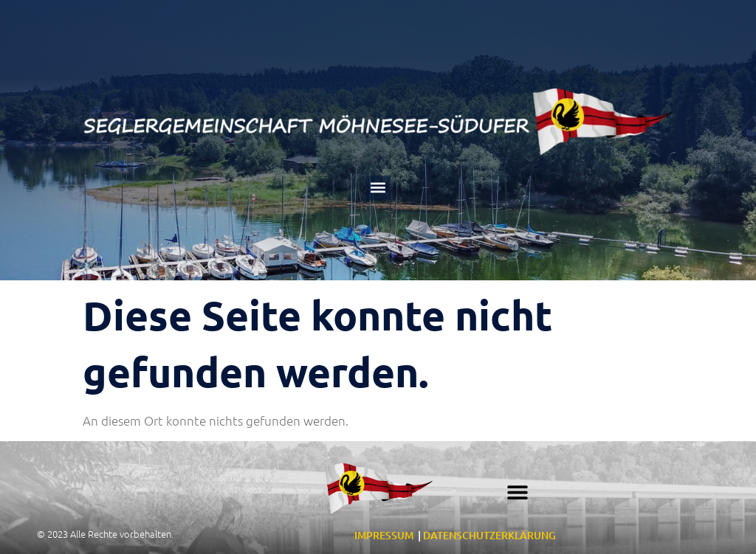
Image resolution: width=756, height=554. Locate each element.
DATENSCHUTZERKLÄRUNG (489, 535)
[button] (378, 188)
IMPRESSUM (384, 535)
